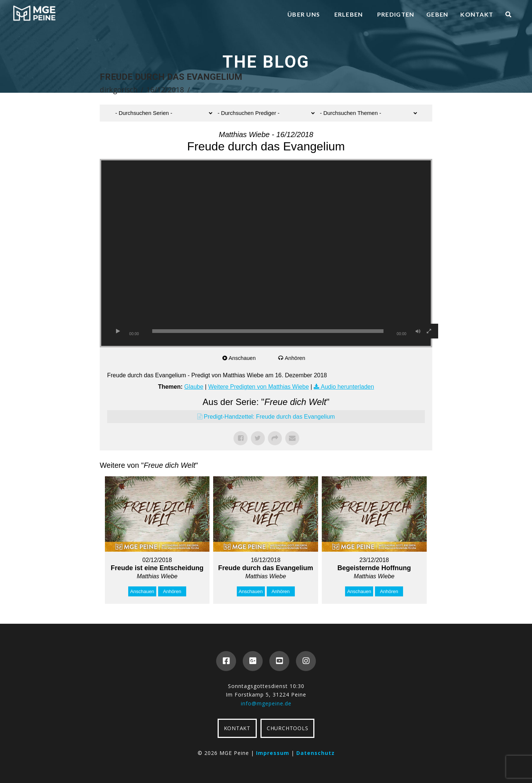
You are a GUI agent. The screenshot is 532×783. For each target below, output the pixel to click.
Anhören (296, 358)
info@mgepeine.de (266, 703)
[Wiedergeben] (118, 331)
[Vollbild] (429, 331)
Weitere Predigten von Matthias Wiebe (258, 387)
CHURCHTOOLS (287, 728)
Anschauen (243, 358)
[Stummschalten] (418, 331)
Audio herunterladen (347, 387)
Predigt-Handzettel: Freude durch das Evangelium (270, 417)
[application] (266, 253)
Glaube (194, 387)
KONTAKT (237, 728)
